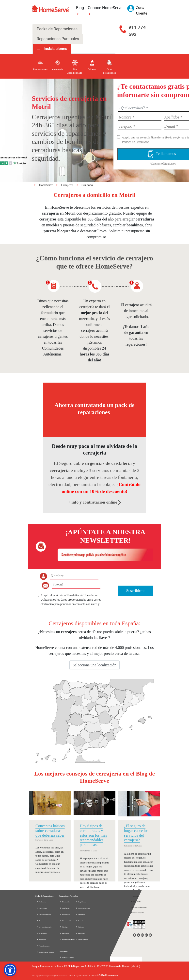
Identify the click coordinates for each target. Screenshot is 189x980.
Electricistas (65, 902)
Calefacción (65, 908)
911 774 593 (137, 31)
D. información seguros (45, 952)
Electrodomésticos (44, 914)
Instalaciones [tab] (55, 49)
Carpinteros (81, 902)
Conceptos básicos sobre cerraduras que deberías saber (50, 831)
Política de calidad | (90, 976)
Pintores (80, 927)
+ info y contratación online (95, 502)
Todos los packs (43, 946)
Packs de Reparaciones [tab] (57, 29)
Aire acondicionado (44, 927)
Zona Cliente (135, 902)
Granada (87, 185)
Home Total (41, 939)
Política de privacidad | (47, 976)
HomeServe (47, 185)
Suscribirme (136, 591)
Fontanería (41, 902)
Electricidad (41, 908)
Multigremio (42, 933)
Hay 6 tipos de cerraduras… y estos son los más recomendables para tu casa (93, 835)
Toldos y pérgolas (83, 908)
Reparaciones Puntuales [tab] (58, 39)
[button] (10, 970)
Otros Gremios (82, 939)
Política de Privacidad (135, 142)
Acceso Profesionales (139, 907)
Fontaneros (65, 914)
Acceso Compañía (137, 913)
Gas (39, 921)
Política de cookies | (62, 976)
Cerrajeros (68, 185)
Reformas (80, 933)
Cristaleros (80, 921)
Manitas (64, 927)
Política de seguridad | (76, 976)
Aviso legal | (36, 976)
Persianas (64, 933)
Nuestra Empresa (67, 957)
